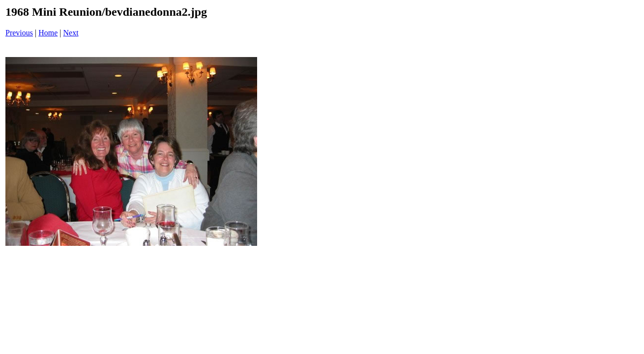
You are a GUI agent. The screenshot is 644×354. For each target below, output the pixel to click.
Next (71, 33)
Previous (19, 33)
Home (48, 33)
